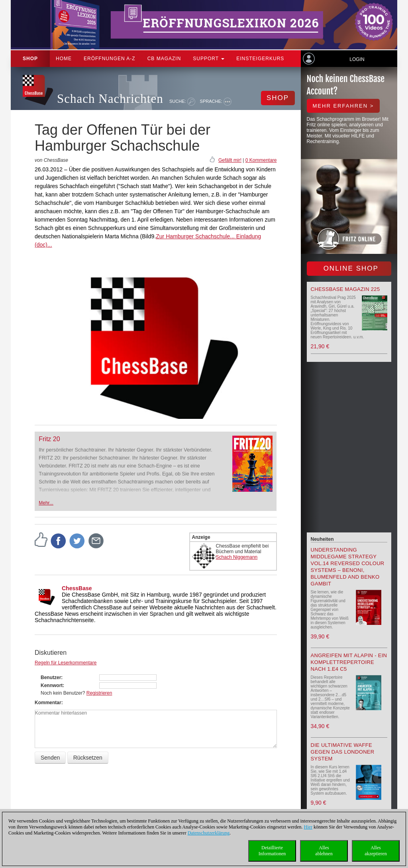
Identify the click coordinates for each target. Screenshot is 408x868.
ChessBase (77, 588)
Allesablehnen (324, 851)
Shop (30, 59)
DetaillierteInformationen (272, 851)
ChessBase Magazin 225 (345, 289)
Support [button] (209, 59)
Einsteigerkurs (260, 59)
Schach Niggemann (237, 557)
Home (64, 59)
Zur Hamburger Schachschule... (195, 236)
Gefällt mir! (230, 160)
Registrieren (99, 693)
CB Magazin (164, 59)
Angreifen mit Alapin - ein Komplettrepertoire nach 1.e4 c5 (349, 662)
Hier (308, 827)
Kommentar (48, 703)
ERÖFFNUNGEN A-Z (110, 59)
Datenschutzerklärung (209, 833)
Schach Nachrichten (110, 99)
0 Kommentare (261, 160)
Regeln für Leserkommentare (66, 663)
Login (357, 59)
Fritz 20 (49, 439)
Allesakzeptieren (376, 851)
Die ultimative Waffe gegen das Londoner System (343, 752)
